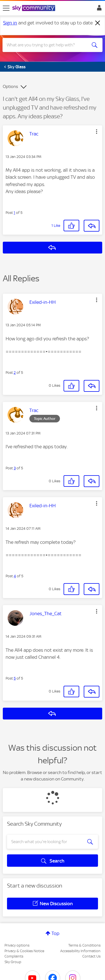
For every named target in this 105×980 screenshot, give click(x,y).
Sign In (98, 9)
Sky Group (13, 962)
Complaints (14, 956)
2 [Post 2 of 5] (15, 373)
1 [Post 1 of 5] (14, 213)
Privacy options (17, 945)
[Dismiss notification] (98, 23)
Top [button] (55, 933)
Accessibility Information (80, 951)
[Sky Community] (34, 8)
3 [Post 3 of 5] (15, 468)
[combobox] (47, 45)
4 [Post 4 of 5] (15, 576)
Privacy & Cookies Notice (24, 951)
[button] (97, 132)
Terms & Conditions (84, 945)
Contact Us (91, 956)
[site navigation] (6, 8)
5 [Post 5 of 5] (15, 678)
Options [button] (10, 87)
